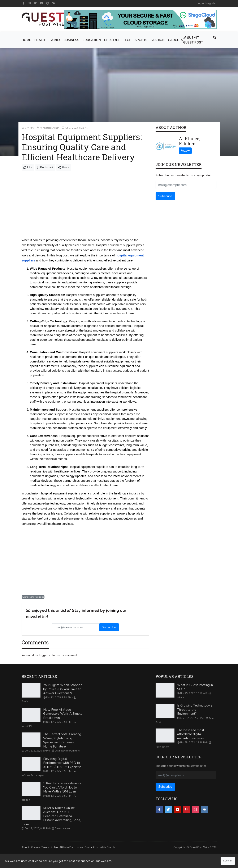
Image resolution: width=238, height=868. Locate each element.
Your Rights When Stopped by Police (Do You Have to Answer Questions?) (63, 689)
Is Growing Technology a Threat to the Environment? (195, 710)
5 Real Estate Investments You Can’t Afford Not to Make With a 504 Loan (62, 787)
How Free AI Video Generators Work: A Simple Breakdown (63, 714)
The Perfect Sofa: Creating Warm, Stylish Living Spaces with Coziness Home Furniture (62, 740)
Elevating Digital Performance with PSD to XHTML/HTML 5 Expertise (62, 763)
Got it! (228, 861)
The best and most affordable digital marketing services (191, 734)
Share (64, 167)
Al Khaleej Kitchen (190, 141)
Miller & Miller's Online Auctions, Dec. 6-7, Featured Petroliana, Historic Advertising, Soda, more (51, 816)
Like (28, 167)
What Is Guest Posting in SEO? (195, 687)
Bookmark (45, 167)
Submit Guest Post (193, 40)
